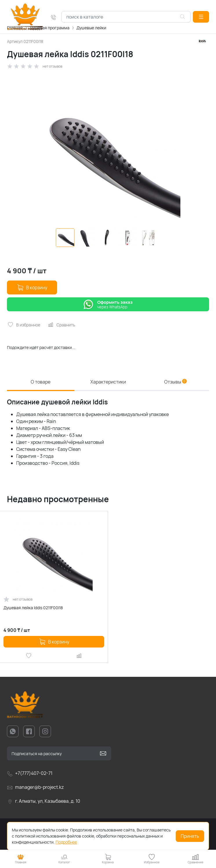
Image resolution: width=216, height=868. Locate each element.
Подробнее (66, 842)
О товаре (41, 382)
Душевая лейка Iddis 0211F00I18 (33, 608)
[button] (201, 17)
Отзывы (175, 382)
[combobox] (126, 17)
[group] (108, 149)
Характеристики (108, 382)
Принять (190, 836)
